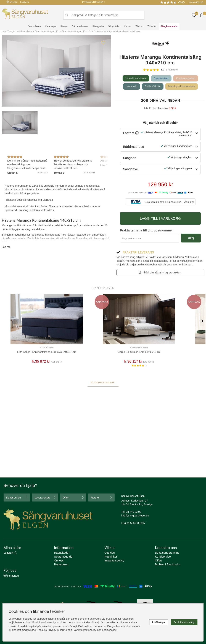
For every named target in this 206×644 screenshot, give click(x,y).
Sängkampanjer (169, 27)
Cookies (109, 553)
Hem (4, 31)
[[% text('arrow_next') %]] (202, 320)
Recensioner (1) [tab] (12, 413)
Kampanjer (51, 27)
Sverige (12, 2)
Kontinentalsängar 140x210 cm (78, 31)
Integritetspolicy (113, 561)
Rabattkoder (61, 553)
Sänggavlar (98, 27)
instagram (11, 576)
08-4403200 (197, 2)
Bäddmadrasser (80, 27)
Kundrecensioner (189, 78)
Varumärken (35, 27)
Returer (95, 498)
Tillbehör (152, 27)
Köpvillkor (110, 557)
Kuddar (128, 27)
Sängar (64, 27)
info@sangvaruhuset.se (135, 516)
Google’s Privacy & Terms (52, 630)
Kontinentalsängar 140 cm (49, 31)
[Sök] (104, 15)
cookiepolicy (109, 630)
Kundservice (14, 498)
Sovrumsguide (63, 557)
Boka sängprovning (166, 553)
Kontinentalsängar (26, 31)
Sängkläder (114, 27)
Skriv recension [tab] (191, 413)
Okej (191, 238)
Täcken (139, 27)
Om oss (59, 561)
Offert (66, 498)
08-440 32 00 (134, 513)
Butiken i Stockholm (167, 565)
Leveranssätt (42, 498)
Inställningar (159, 622)
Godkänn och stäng (184, 622)
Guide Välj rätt (152, 86)
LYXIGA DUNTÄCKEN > (94, 2)
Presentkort (61, 565)
